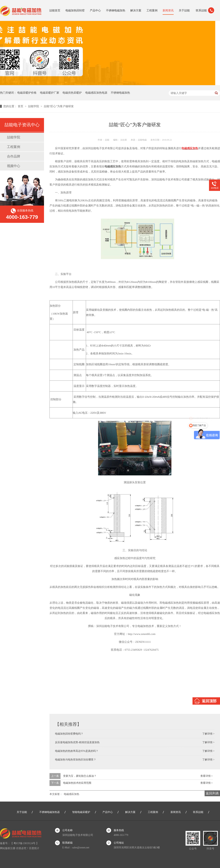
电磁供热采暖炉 (72, 93)
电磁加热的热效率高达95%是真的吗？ (77, 751)
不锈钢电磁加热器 (49, 812)
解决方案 (136, 10)
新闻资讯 (168, 10)
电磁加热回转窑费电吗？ (69, 734)
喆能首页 (55, 10)
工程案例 (152, 10)
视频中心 (14, 166)
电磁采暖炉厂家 (50, 93)
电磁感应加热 (71, 794)
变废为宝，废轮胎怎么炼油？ (80, 776)
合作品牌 (14, 156)
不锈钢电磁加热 (116, 10)
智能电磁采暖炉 (81, 812)
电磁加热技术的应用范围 (77, 783)
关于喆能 (184, 10)
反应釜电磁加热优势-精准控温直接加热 (77, 742)
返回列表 (212, 793)
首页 (21, 106)
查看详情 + (207, 776)
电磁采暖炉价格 (27, 93)
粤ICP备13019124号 (25, 843)
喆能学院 (34, 106)
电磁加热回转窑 (75, 10)
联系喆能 (201, 10)
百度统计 (34, 848)
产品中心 (95, 10)
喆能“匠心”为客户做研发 (59, 106)
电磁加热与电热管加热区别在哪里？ (76, 760)
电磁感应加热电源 (96, 93)
